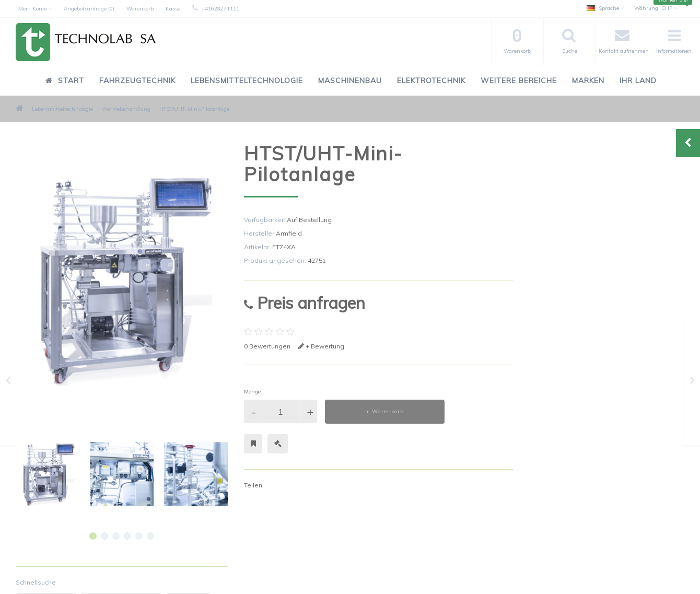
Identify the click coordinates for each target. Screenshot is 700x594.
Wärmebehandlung (126, 109)
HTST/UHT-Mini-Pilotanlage (194, 109)
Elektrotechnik (431, 80)
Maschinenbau (350, 80)
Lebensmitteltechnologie (247, 80)
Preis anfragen (305, 303)
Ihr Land (638, 80)
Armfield (289, 233)
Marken (588, 80)
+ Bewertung (321, 346)
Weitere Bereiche (519, 80)
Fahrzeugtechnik (137, 80)
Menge (252, 392)
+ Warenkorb (385, 411)
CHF (656, 8)
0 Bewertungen (267, 346)
